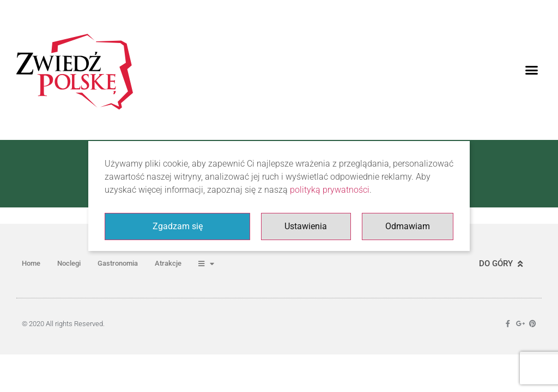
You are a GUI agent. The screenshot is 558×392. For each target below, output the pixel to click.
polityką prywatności (330, 190)
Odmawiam (408, 226)
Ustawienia (306, 226)
